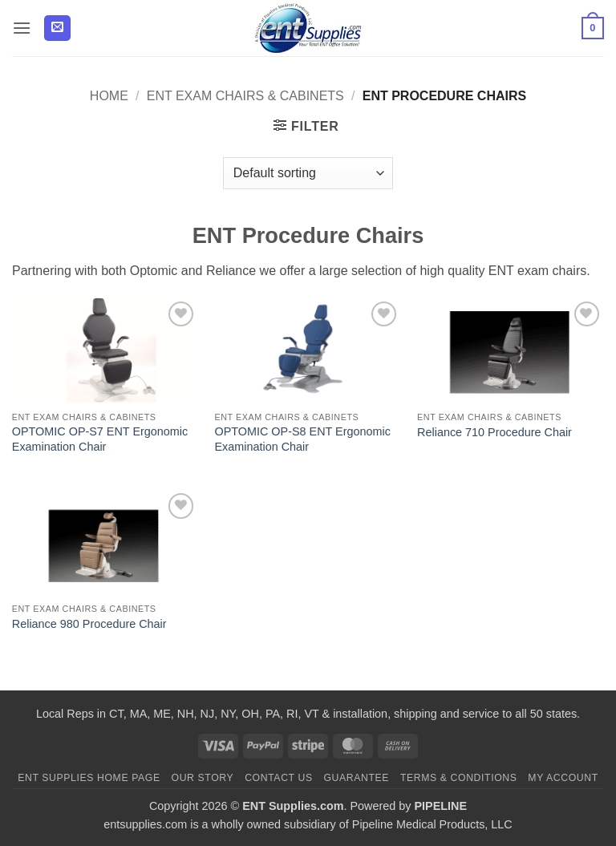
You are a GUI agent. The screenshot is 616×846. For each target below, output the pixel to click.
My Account (563, 778)
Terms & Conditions (459, 778)
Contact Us (279, 778)
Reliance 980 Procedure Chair (89, 624)
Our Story (203, 778)
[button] (22, 28)
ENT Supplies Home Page (89, 778)
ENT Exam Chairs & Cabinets (245, 96)
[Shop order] (308, 173)
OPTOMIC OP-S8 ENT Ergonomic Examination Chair (302, 439)
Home (109, 96)
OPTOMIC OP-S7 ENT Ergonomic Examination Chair (100, 439)
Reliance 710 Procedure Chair (494, 432)
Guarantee (356, 778)
